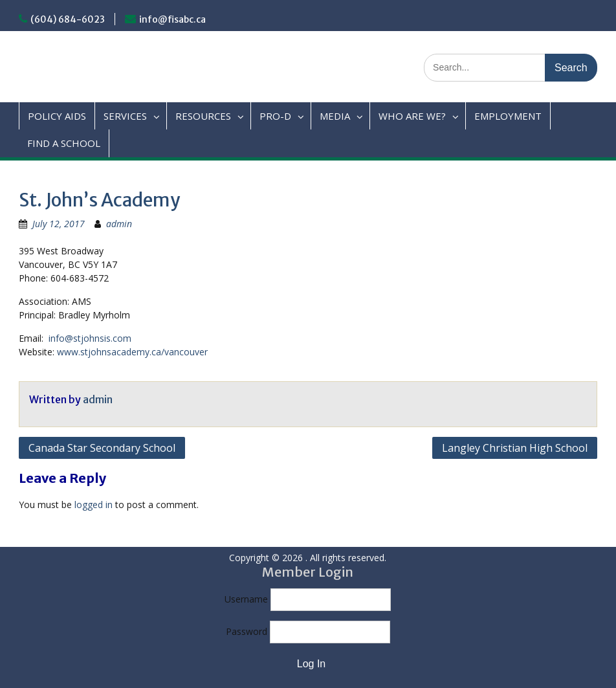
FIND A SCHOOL (64, 143)
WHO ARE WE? (412, 116)
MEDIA (335, 116)
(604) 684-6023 (68, 19)
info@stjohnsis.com (90, 338)
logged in (93, 505)
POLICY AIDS (57, 116)
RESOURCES (203, 116)
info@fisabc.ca (172, 19)
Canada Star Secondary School (102, 448)
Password (247, 631)
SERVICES (125, 116)
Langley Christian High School (515, 448)
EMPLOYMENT (508, 116)
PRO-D (275, 116)
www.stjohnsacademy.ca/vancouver (132, 352)
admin (119, 224)
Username (246, 599)
